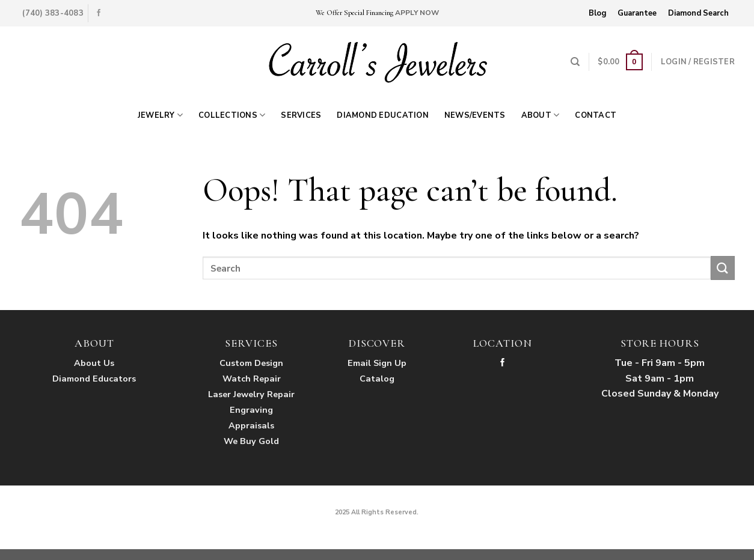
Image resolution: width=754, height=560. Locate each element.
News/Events (475, 115)
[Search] (575, 62)
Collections (232, 115)
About (541, 115)
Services (301, 115)
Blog (597, 13)
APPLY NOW (417, 13)
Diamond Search (698, 13)
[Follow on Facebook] (99, 13)
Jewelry (160, 115)
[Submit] (723, 268)
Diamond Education (382, 115)
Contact (596, 115)
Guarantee (637, 13)
